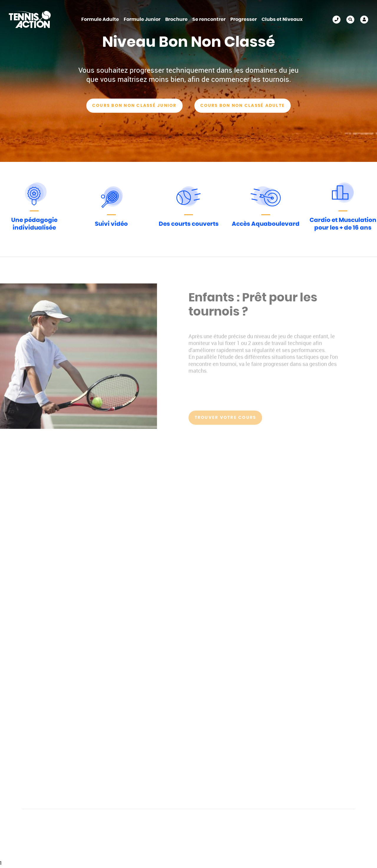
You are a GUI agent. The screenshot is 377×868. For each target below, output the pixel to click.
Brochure (176, 19)
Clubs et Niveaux (282, 19)
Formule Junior (142, 19)
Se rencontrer (209, 19)
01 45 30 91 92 (337, 20)
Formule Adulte (100, 19)
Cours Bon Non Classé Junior (134, 106)
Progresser (244, 19)
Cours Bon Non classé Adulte (243, 106)
